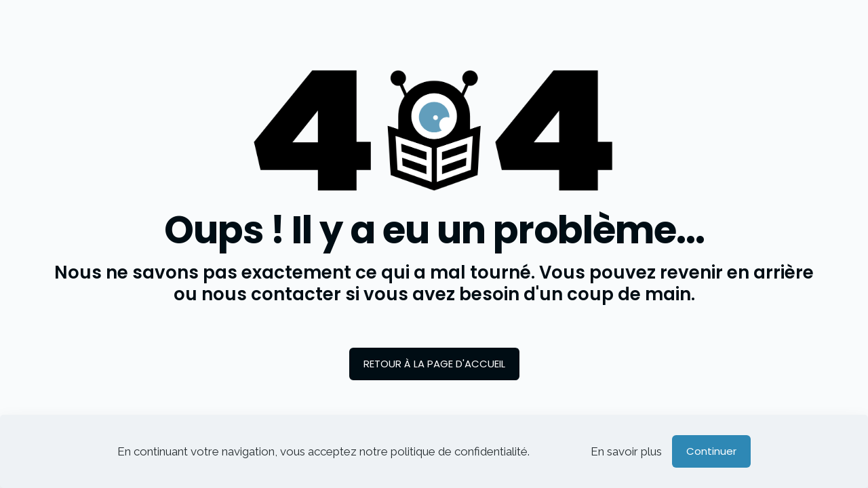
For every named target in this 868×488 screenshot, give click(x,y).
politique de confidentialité (459, 451)
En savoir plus (626, 451)
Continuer (711, 451)
